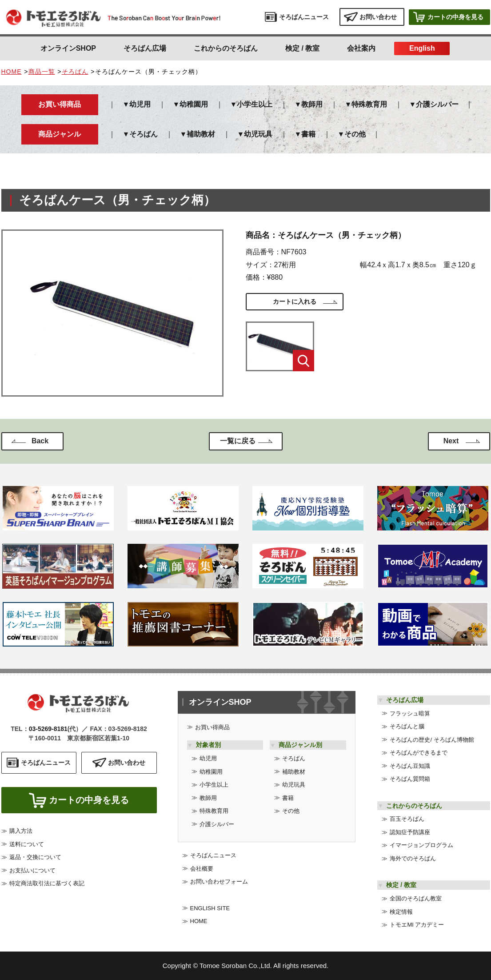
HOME (12, 72)
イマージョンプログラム (421, 845)
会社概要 (202, 869)
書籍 (308, 134)
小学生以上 (255, 104)
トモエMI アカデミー (417, 925)
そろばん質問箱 (410, 779)
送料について (27, 846)
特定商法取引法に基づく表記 (47, 886)
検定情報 (401, 912)
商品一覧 (42, 72)
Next (451, 441)
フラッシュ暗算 (410, 713)
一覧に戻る (238, 441)
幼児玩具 (258, 134)
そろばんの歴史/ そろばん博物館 (432, 740)
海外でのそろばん (413, 858)
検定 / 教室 (302, 48)
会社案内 (361, 48)
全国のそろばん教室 (416, 898)
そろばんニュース (213, 855)
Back (40, 441)
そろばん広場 (145, 48)
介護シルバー (437, 104)
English (422, 48)
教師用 (312, 104)
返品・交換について (35, 859)
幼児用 (140, 104)
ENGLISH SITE (210, 908)
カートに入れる (295, 301)
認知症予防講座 (410, 832)
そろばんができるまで (419, 753)
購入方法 (21, 833)
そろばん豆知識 (410, 766)
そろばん (75, 72)
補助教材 (201, 134)
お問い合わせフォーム (219, 882)
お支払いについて (32, 872)
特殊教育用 (369, 104)
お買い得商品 (212, 727)
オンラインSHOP (68, 48)
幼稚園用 (194, 104)
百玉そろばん (407, 819)
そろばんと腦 (407, 726)
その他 (355, 134)
